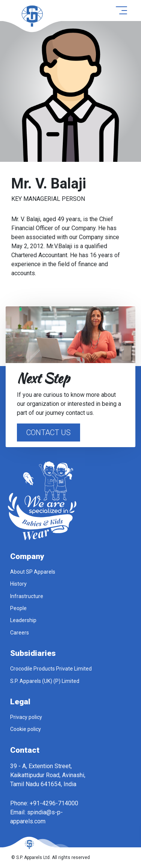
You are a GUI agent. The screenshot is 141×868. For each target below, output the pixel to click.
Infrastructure (27, 596)
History (18, 584)
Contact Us (49, 432)
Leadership (23, 620)
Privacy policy (26, 717)
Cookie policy (26, 729)
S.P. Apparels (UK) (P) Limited (45, 681)
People (18, 608)
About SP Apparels (33, 572)
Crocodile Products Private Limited (51, 669)
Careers (20, 633)
